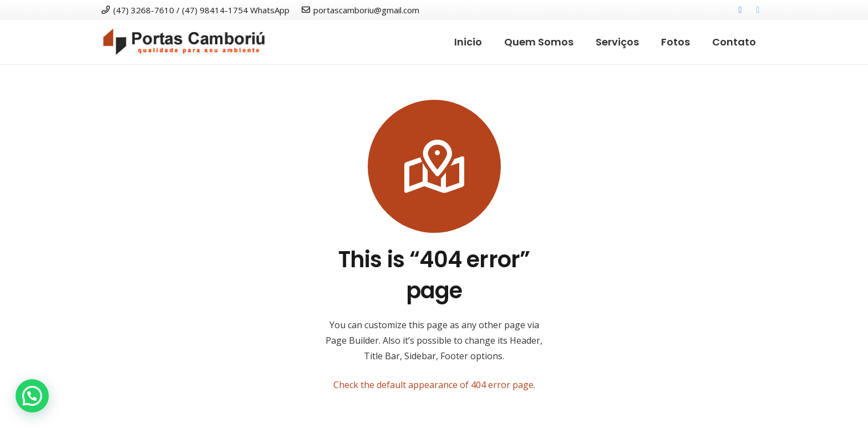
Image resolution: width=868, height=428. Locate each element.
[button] (32, 396)
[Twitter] (758, 10)
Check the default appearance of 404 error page (433, 385)
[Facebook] (740, 10)
